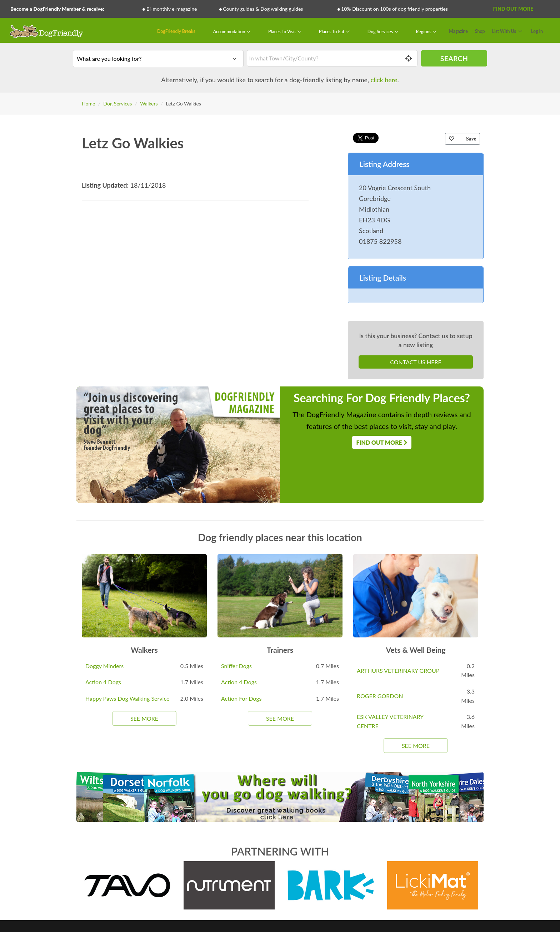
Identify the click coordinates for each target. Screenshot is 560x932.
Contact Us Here (416, 362)
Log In (537, 31)
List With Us (504, 31)
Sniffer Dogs (236, 666)
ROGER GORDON (380, 696)
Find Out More (513, 9)
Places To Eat (332, 31)
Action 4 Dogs (103, 682)
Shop (480, 31)
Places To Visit (283, 31)
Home (88, 103)
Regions (424, 31)
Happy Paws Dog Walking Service (127, 698)
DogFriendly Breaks (176, 31)
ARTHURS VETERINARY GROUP (398, 670)
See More (144, 718)
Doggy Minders (104, 666)
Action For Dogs (241, 698)
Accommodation (230, 31)
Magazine (458, 31)
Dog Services (381, 31)
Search (454, 58)
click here (384, 80)
